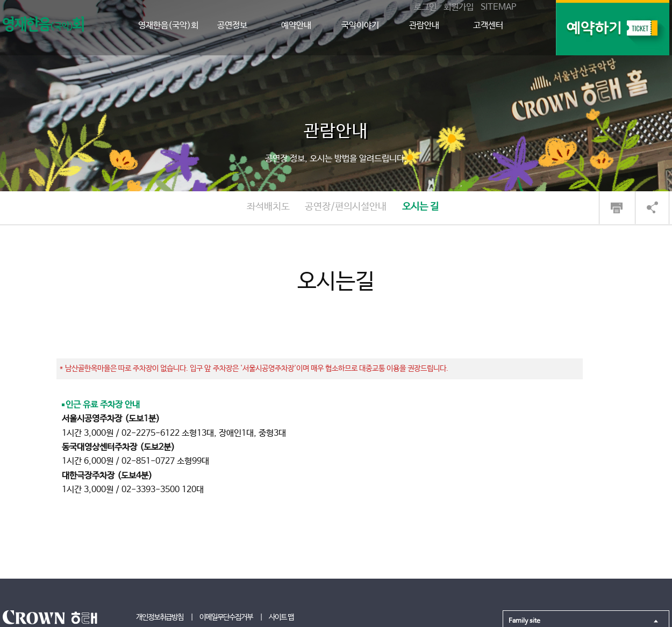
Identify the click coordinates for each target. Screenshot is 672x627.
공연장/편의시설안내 (346, 207)
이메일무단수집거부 (226, 617)
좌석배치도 (268, 207)
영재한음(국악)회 (168, 26)
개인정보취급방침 (160, 617)
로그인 (425, 7)
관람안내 (424, 26)
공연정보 (232, 26)
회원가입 (459, 7)
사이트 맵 (281, 617)
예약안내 (296, 26)
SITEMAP (498, 7)
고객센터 (488, 26)
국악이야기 (360, 26)
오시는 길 (420, 207)
